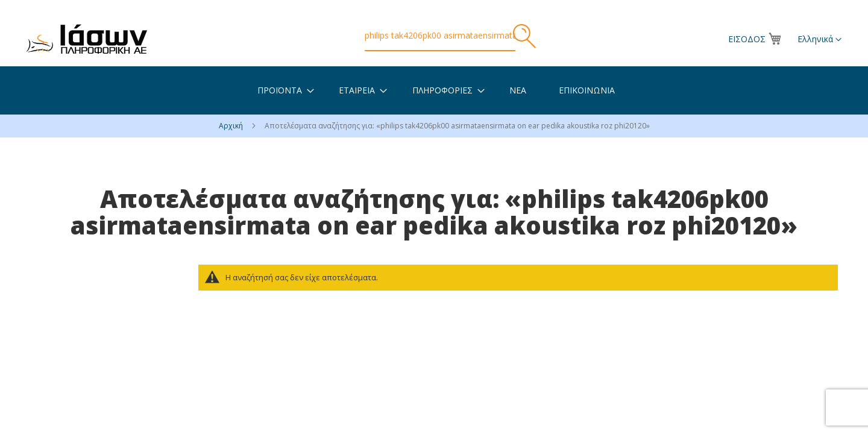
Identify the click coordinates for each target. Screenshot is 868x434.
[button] (819, 40)
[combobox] (440, 36)
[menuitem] (280, 90)
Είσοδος (747, 39)
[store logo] (87, 39)
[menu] (434, 90)
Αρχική (232, 126)
